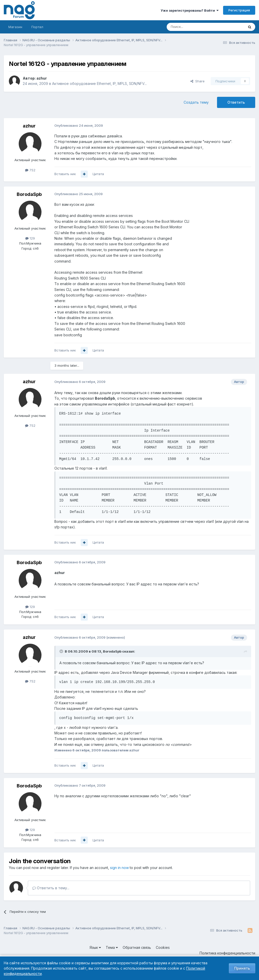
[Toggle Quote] (62, 651)
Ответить (236, 102)
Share (198, 81)
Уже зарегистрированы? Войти (190, 10)
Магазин (15, 27)
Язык (95, 947)
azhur (42, 78)
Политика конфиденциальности (227, 953)
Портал (37, 27)
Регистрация (239, 10)
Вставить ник (65, 174)
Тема (112, 947)
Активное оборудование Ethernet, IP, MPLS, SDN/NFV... (99, 84)
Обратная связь (137, 947)
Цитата (98, 174)
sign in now (119, 868)
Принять (242, 968)
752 (30, 170)
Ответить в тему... (51, 888)
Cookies (163, 947)
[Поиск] (191, 27)
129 (30, 238)
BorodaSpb (29, 194)
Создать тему (196, 102)
